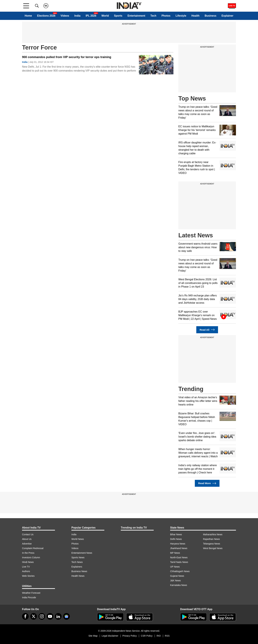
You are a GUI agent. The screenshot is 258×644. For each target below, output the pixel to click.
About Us (27, 539)
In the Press (28, 553)
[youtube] (50, 616)
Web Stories (28, 576)
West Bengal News (213, 548)
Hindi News (28, 562)
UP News (175, 567)
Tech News (77, 562)
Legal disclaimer (110, 636)
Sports (118, 16)
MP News (175, 553)
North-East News (179, 557)
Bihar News (176, 534)
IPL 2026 (91, 16)
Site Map (93, 636)
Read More (207, 483)
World (105, 16)
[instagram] (42, 616)
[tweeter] (34, 616)
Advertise (27, 544)
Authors (26, 571)
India (77, 16)
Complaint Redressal (33, 548)
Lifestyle (181, 16)
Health (195, 16)
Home (28, 16)
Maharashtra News (213, 534)
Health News (78, 576)
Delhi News (176, 539)
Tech (153, 16)
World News (78, 539)
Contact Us (28, 534)
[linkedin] (58, 616)
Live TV (26, 567)
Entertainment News (82, 553)
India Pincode (29, 597)
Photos (166, 16)
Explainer (227, 16)
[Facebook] (25, 616)
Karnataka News (179, 585)
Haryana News (178, 544)
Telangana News (212, 544)
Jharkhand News (179, 548)
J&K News (175, 581)
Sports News (78, 557)
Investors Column (31, 557)
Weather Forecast (31, 593)
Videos (65, 16)
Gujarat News (177, 576)
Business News (79, 571)
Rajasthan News (211, 539)
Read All (207, 330)
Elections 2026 (46, 16)
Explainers (77, 567)
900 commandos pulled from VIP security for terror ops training (67, 57)
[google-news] (66, 616)
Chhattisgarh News (180, 571)
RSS (167, 636)
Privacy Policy (130, 636)
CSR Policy (147, 636)
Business (211, 16)
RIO (159, 636)
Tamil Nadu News (179, 562)
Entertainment (136, 16)
